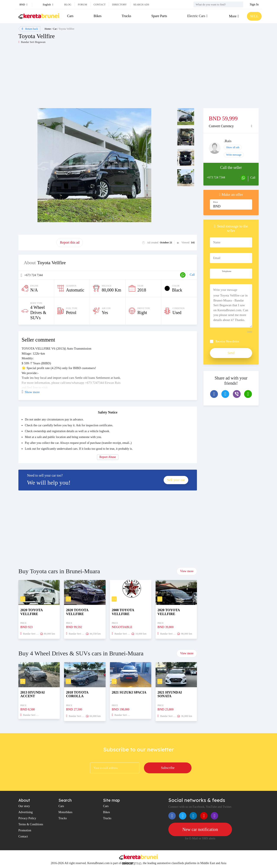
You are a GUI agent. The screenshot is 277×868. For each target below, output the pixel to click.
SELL (254, 16)
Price (216, 202)
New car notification (200, 829)
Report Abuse (108, 457)
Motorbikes (65, 812)
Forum (82, 5)
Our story (24, 806)
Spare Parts (159, 16)
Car (55, 29)
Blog (68, 5)
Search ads (141, 5)
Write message (234, 155)
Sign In (254, 4)
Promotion (25, 830)
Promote (37, 242)
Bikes (98, 16)
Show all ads (233, 147)
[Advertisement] (78, 78)
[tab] (231, 126)
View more (187, 571)
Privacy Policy (27, 818)
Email (217, 258)
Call (192, 275)
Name (217, 242)
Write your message (225, 290)
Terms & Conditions (31, 824)
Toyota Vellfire (66, 29)
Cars (70, 16)
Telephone (227, 271)
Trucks (126, 16)
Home (48, 29)
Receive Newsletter (227, 341)
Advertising (26, 812)
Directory (119, 5)
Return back (30, 29)
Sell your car (176, 480)
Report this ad (70, 242)
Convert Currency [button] (221, 126)
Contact (100, 5)
